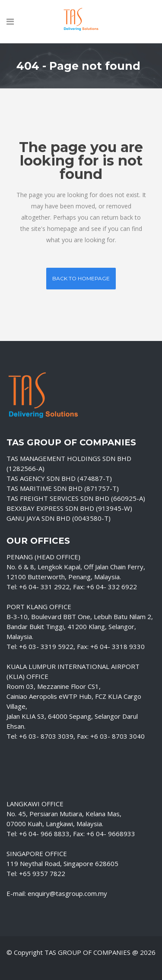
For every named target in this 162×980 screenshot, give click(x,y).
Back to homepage (81, 278)
